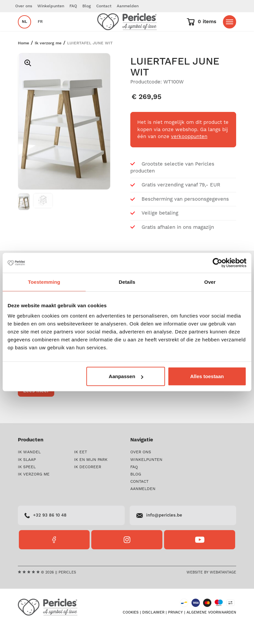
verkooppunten (189, 155)
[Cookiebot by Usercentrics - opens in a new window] (217, 263)
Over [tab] (210, 282)
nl (24, 31)
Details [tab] (127, 282)
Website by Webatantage (211, 591)
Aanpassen (126, 376)
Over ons (24, 6)
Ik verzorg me (48, 61)
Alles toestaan (207, 376)
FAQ (73, 6)
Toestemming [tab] (44, 282)
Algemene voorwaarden (211, 631)
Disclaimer (153, 631)
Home (23, 61)
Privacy (175, 631)
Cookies (131, 631)
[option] (64, 140)
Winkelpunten (51, 6)
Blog (87, 6)
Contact (104, 6)
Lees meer (36, 409)
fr (40, 31)
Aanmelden (128, 6)
